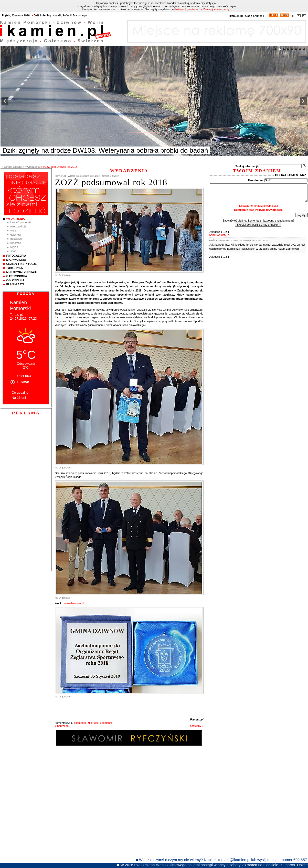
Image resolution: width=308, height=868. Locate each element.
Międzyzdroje (19, 226)
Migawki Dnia (16, 260)
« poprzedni (62, 726)
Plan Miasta (16, 284)
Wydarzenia (16, 219)
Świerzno (16, 243)
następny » (197, 726)
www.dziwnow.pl (74, 603)
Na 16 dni (19, 398)
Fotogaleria (16, 256)
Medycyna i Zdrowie (22, 272)
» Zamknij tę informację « (216, 9)
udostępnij (106, 723)
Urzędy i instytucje (22, 264)
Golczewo (16, 239)
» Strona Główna (12, 167)
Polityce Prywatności (187, 9)
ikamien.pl (197, 719)
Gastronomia (17, 276)
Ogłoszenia (15, 280)
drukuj (95, 723)
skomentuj (80, 723)
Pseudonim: (256, 180)
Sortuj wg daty (218, 235)
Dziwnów (16, 235)
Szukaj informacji (247, 166)
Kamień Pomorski (21, 222)
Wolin (14, 231)
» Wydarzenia (31, 167)
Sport (14, 251)
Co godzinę (20, 393)
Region (14, 247)
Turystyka (15, 268)
